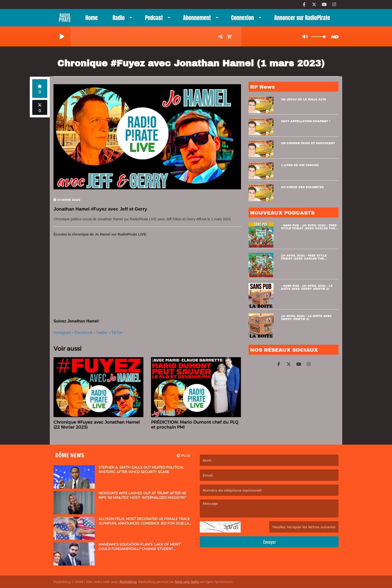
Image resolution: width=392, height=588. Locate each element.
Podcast (154, 18)
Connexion (242, 18)
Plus (183, 456)
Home (92, 18)
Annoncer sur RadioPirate (302, 18)
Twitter (102, 333)
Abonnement (197, 18)
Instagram (62, 333)
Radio (118, 18)
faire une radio (187, 582)
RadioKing (128, 582)
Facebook (83, 333)
